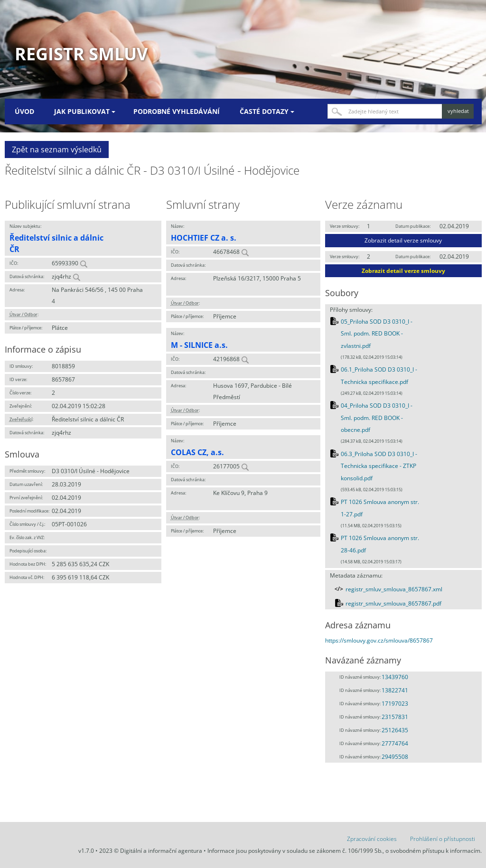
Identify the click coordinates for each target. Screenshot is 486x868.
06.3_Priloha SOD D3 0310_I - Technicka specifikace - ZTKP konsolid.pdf (379, 466)
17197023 (395, 704)
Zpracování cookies (372, 839)
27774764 (395, 743)
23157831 (395, 717)
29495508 (395, 757)
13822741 (395, 690)
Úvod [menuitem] (24, 111)
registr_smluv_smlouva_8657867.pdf (393, 603)
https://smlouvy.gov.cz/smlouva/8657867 (379, 640)
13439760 (395, 677)
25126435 (395, 730)
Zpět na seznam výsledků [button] (57, 149)
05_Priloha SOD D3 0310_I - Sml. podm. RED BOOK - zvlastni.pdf (377, 334)
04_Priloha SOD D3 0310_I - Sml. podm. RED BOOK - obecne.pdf (377, 418)
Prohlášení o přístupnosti (443, 839)
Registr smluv (81, 54)
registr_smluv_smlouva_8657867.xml (394, 589)
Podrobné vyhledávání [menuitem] (177, 111)
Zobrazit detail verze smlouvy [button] (403, 240)
